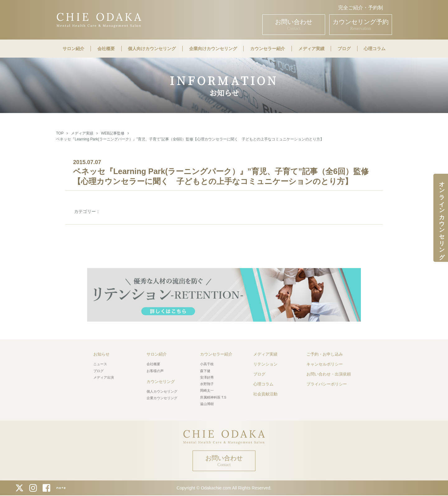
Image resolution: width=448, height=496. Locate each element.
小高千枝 (207, 364)
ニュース (100, 364)
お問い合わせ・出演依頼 (329, 374)
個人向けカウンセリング (152, 49)
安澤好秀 (207, 377)
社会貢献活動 (265, 394)
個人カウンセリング (162, 391)
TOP (60, 133)
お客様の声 (155, 371)
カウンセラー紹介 (268, 49)
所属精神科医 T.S (213, 397)
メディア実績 (311, 49)
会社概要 (106, 49)
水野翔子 (207, 384)
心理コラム (375, 49)
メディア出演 (104, 377)
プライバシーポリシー (327, 384)
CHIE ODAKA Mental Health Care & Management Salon (99, 19)
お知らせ (101, 354)
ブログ (344, 49)
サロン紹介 (73, 49)
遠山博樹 (207, 404)
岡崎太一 (207, 390)
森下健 (205, 371)
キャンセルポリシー (325, 364)
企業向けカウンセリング (213, 49)
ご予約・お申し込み (325, 354)
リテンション (265, 364)
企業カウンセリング (162, 398)
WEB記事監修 (112, 133)
